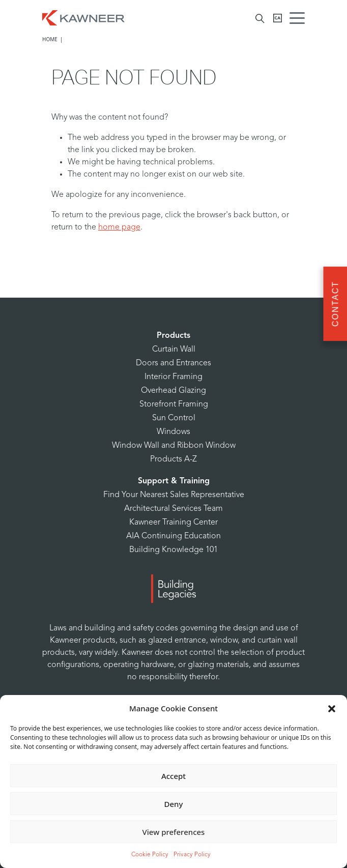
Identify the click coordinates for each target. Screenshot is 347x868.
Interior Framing (173, 377)
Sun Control (174, 418)
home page (119, 227)
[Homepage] (83, 17)
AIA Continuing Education (173, 536)
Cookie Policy (150, 855)
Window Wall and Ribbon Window (174, 446)
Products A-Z (173, 459)
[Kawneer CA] (278, 18)
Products (173, 336)
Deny (174, 804)
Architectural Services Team (173, 509)
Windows (173, 432)
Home (50, 39)
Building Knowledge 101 (173, 550)
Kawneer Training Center (173, 523)
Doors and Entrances (173, 363)
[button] (332, 708)
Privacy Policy (192, 855)
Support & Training (174, 481)
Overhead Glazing (173, 391)
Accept (173, 776)
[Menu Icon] (300, 19)
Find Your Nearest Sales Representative (174, 495)
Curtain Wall (174, 350)
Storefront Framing (174, 404)
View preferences (174, 832)
